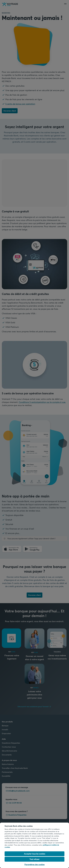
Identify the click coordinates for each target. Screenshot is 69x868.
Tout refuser (34, 859)
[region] (34, 845)
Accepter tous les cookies (35, 854)
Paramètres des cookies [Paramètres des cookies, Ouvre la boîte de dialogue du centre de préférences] (34, 864)
